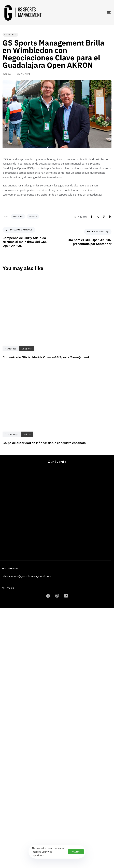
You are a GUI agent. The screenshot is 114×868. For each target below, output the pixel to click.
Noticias (33, 216)
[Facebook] (91, 217)
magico (7, 74)
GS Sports (10, 35)
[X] (98, 217)
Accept (76, 852)
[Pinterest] (104, 217)
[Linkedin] (110, 217)
